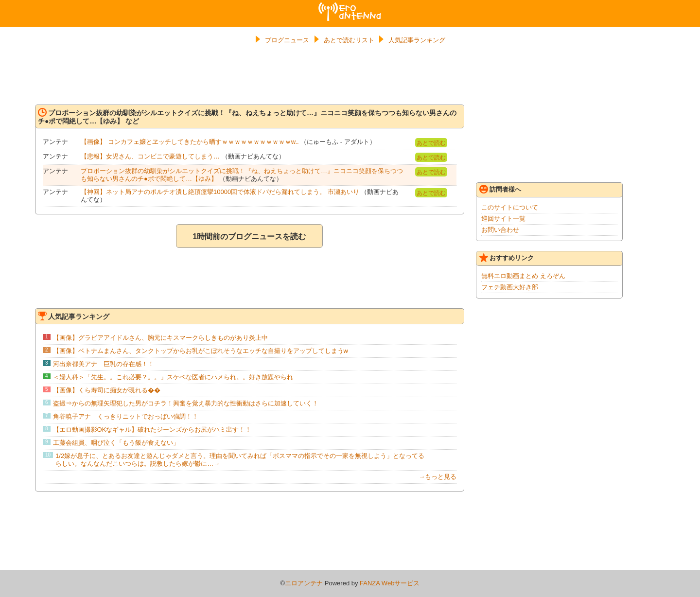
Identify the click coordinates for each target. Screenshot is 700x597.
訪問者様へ (500, 189)
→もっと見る (437, 477)
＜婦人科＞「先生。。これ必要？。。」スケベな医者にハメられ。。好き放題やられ (173, 377)
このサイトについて (510, 207)
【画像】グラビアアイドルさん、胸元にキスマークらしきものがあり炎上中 (160, 338)
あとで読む (431, 143)
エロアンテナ (350, 6)
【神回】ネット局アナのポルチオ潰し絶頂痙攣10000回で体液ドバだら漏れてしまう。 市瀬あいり (220, 192)
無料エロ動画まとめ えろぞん (523, 276)
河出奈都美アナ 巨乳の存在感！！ (104, 364)
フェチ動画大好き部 (510, 287)
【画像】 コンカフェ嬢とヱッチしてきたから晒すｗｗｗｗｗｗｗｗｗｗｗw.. (190, 142)
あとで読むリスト (349, 40)
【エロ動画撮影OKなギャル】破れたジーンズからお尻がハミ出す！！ (152, 430)
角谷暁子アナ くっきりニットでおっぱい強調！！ (126, 416)
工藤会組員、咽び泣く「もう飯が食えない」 (116, 443)
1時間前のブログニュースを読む (249, 237)
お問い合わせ (500, 230)
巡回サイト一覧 (503, 219)
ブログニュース (287, 40)
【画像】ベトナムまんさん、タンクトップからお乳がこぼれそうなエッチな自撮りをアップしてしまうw (201, 351)
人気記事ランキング (417, 40)
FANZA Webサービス (390, 583)
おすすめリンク (507, 258)
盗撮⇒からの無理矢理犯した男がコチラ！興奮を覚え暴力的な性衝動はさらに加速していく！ (186, 403)
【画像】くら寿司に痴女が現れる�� (107, 390)
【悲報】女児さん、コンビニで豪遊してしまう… (150, 156)
